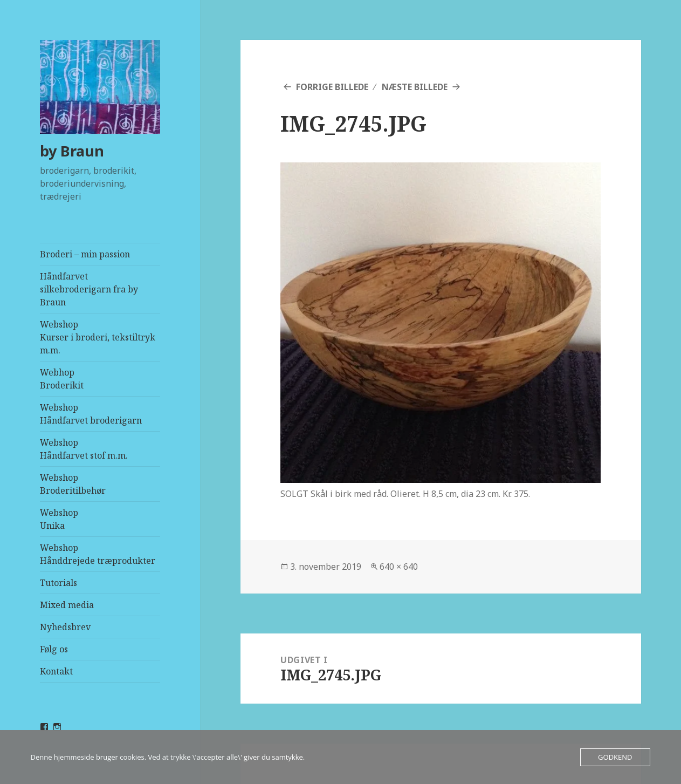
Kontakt (56, 671)
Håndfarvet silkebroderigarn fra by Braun (89, 289)
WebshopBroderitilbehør (73, 484)
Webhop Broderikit (62, 379)
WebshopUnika (59, 519)
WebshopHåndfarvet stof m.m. (84, 449)
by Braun (72, 151)
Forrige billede (332, 87)
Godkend (615, 757)
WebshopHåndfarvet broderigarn (91, 414)
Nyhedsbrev (65, 627)
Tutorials (59, 583)
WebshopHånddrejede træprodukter (98, 554)
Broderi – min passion (85, 254)
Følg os (54, 649)
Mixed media (67, 605)
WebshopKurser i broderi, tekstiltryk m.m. (98, 337)
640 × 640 (399, 567)
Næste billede (415, 87)
